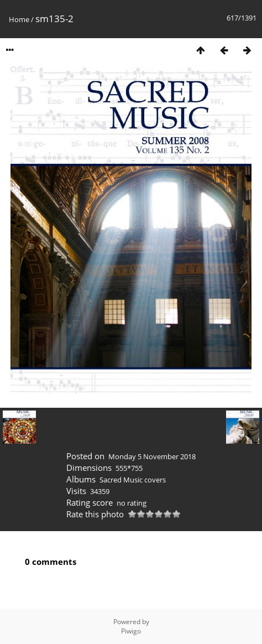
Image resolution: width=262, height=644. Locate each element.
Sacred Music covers (133, 480)
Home (19, 19)
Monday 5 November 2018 (152, 456)
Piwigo (131, 631)
